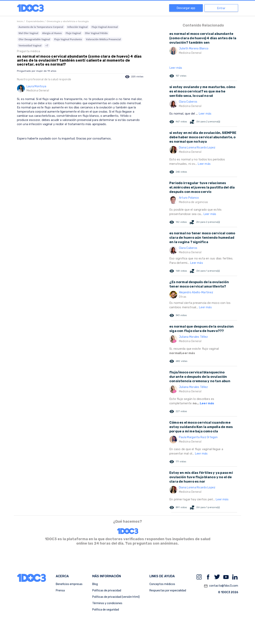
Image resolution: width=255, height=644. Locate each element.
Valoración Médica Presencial (103, 39)
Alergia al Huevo (52, 33)
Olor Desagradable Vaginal (34, 39)
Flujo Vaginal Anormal (105, 27)
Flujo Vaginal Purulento (68, 39)
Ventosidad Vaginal (30, 46)
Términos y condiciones (107, 603)
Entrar (221, 8)
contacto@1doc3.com (221, 586)
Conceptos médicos (162, 584)
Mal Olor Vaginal (28, 33)
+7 (47, 46)
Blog (95, 584)
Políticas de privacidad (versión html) (116, 597)
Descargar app (186, 8)
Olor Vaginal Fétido (96, 33)
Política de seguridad (106, 610)
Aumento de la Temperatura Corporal (41, 27)
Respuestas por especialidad (168, 590)
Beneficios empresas (69, 584)
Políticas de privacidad (107, 590)
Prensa (60, 590)
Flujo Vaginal (73, 33)
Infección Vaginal (77, 27)
